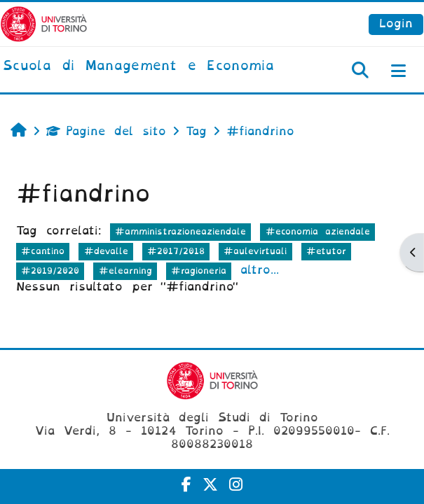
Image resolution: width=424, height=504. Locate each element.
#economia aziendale (318, 231)
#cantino (43, 251)
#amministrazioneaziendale (180, 231)
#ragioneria (199, 271)
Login (396, 23)
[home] (138, 66)
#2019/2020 (50, 271)
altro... (260, 270)
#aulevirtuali (255, 251)
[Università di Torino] (44, 23)
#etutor (326, 251)
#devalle (106, 251)
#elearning (125, 271)
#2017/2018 (176, 251)
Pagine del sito (106, 131)
